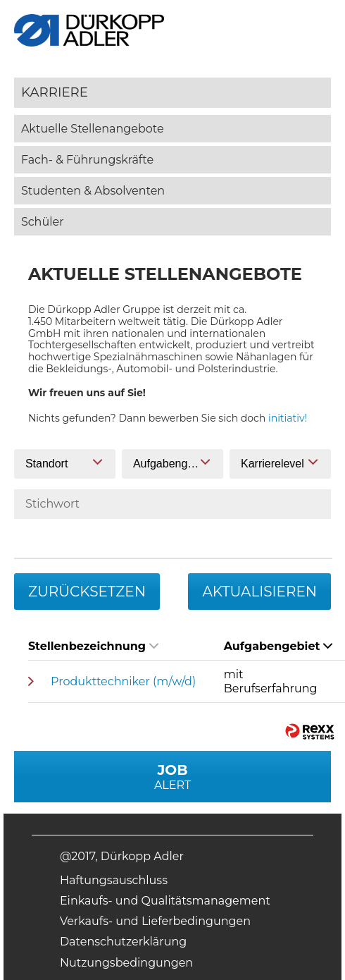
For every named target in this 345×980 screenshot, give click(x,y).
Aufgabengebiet (278, 646)
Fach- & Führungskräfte (87, 160)
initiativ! (288, 418)
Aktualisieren (259, 592)
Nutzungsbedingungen (126, 963)
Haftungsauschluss (114, 880)
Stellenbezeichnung (93, 646)
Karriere (55, 92)
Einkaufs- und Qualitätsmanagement (165, 901)
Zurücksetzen (87, 592)
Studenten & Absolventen (93, 191)
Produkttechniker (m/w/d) (123, 681)
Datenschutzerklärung (123, 942)
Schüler (43, 222)
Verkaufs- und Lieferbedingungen (155, 921)
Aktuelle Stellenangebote (93, 129)
